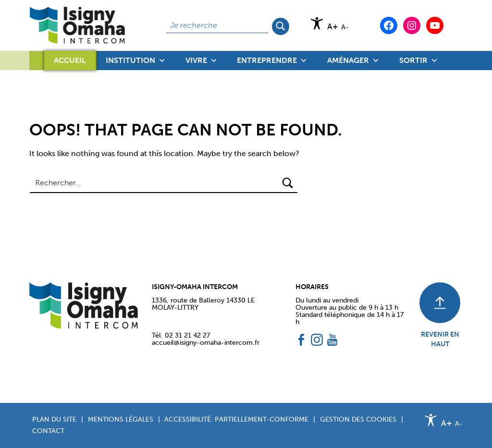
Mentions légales (121, 419)
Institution (136, 61)
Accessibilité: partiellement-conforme (236, 419)
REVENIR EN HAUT (440, 339)
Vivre (202, 61)
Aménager (353, 61)
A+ (333, 27)
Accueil (70, 60)
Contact (48, 431)
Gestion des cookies (358, 419)
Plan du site (54, 419)
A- (345, 27)
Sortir (419, 61)
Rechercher (281, 25)
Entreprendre (272, 61)
